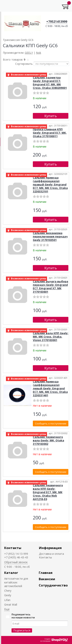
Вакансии (47, 579)
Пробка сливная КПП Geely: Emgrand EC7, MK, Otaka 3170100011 (50, 133)
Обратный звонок (16, 562)
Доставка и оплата (51, 554)
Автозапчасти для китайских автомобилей (16, 582)
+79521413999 (57, 22)
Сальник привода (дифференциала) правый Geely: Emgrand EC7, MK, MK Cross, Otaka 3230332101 (50, 185)
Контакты (13, 548)
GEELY (29, 53)
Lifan (7, 600)
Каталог (11, 573)
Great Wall (11, 605)
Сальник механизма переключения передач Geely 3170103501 (50, 236)
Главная (46, 573)
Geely (8, 595)
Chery (8, 591)
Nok (38, 53)
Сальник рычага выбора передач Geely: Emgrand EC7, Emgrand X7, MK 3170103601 (50, 287)
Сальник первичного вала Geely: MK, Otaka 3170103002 (48, 440)
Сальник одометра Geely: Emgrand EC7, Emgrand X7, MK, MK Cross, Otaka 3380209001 (50, 83)
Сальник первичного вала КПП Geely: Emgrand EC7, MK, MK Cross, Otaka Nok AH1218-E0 (48, 492)
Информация (50, 548)
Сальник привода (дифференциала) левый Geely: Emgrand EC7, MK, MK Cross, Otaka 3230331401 (50, 388)
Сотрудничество (53, 585)
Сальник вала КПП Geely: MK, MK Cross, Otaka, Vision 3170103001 (51, 337)
